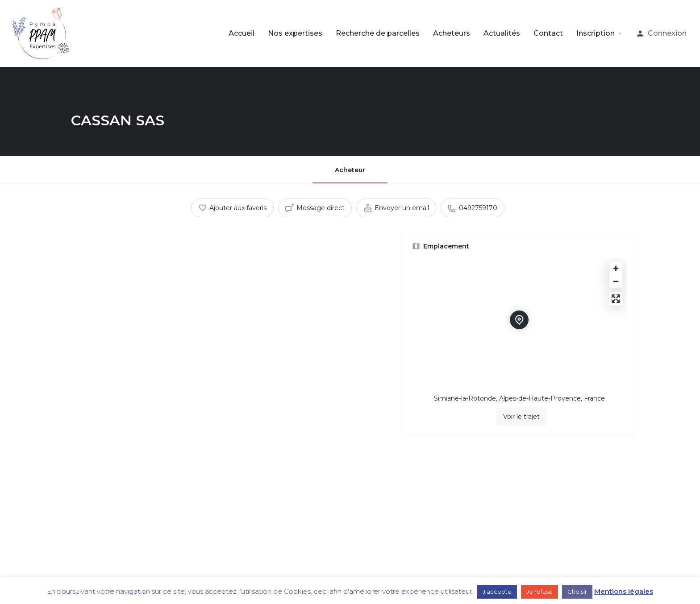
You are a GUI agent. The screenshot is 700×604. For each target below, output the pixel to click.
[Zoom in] (616, 268)
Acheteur (350, 170)
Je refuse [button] (540, 592)
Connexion (667, 33)
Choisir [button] (577, 592)
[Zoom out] (616, 281)
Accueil (242, 33)
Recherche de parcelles (378, 33)
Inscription (596, 33)
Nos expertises (295, 33)
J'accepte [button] (497, 592)
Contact (548, 33)
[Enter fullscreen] (616, 299)
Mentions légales (624, 591)
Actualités (502, 33)
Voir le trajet (521, 417)
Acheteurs (452, 33)
